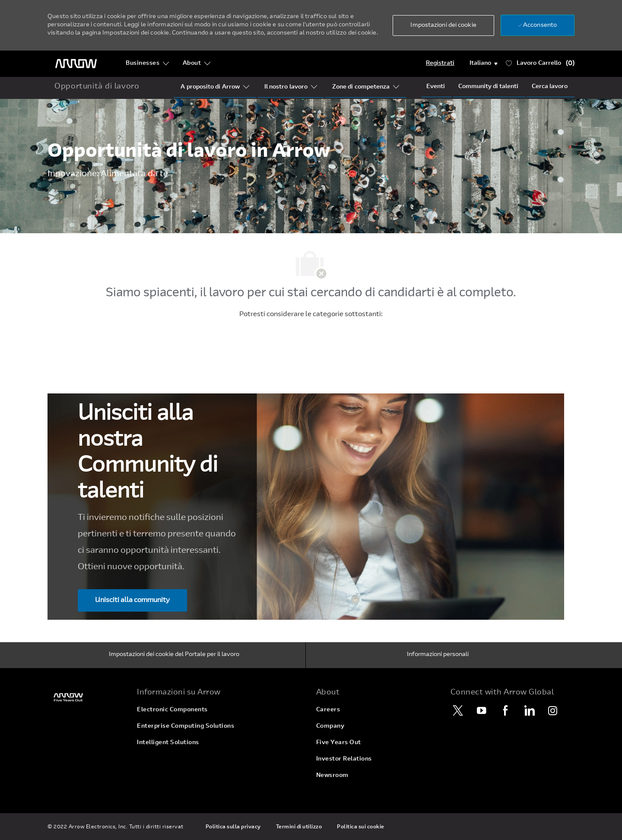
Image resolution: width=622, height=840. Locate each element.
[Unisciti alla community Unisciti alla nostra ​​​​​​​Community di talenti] (132, 600)
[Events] (436, 87)
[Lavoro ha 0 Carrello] (540, 64)
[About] (197, 63)
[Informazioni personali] (438, 655)
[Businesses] (148, 63)
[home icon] (97, 87)
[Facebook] (505, 710)
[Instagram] (553, 710)
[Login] (440, 63)
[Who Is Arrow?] (210, 87)
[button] (443, 25)
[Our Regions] (361, 87)
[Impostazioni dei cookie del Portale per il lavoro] (174, 655)
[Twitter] (458, 710)
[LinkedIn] (529, 710)
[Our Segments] (286, 87)
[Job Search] (550, 87)
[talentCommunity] (488, 87)
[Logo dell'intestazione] (76, 64)
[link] (87, 697)
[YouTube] (482, 710)
